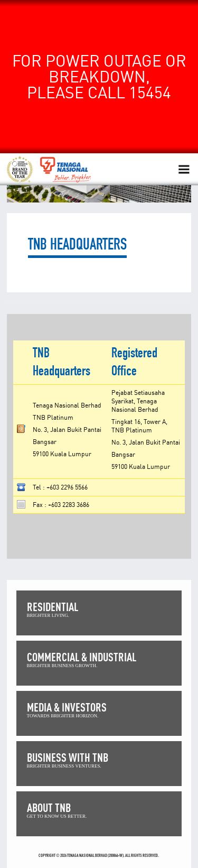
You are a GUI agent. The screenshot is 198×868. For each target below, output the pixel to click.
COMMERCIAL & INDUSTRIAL (82, 657)
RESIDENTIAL (53, 607)
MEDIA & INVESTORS (67, 707)
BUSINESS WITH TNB (68, 757)
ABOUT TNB (49, 807)
